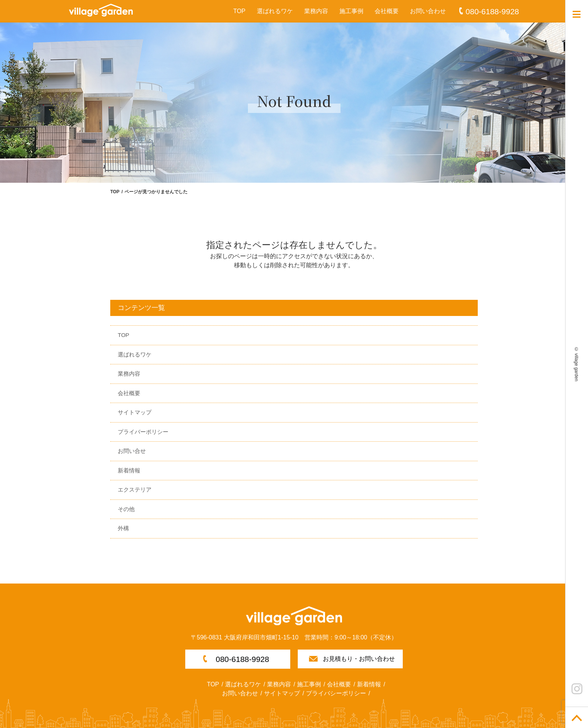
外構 (123, 528)
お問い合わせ (428, 11)
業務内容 (316, 11)
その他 (126, 509)
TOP (239, 11)
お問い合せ (132, 451)
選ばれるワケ (275, 11)
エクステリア (135, 490)
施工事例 (351, 11)
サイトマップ (135, 412)
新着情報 (129, 470)
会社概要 (387, 11)
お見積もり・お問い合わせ (359, 659)
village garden (576, 367)
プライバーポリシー (143, 432)
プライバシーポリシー (336, 693)
